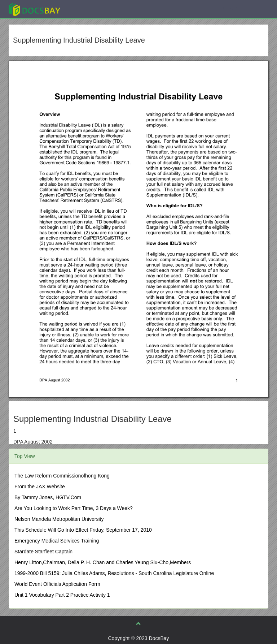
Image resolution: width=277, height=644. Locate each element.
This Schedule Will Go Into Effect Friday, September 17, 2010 (83, 530)
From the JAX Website (40, 487)
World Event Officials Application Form (57, 584)
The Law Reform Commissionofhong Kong (62, 476)
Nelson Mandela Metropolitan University (59, 519)
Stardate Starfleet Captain (43, 552)
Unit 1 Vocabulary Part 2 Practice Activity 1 (62, 595)
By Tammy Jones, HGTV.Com (48, 497)
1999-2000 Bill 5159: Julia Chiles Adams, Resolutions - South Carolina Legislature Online (114, 573)
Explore (89, 9)
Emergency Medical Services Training (57, 541)
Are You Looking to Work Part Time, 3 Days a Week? (74, 508)
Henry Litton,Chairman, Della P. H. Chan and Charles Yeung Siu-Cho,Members (103, 562)
